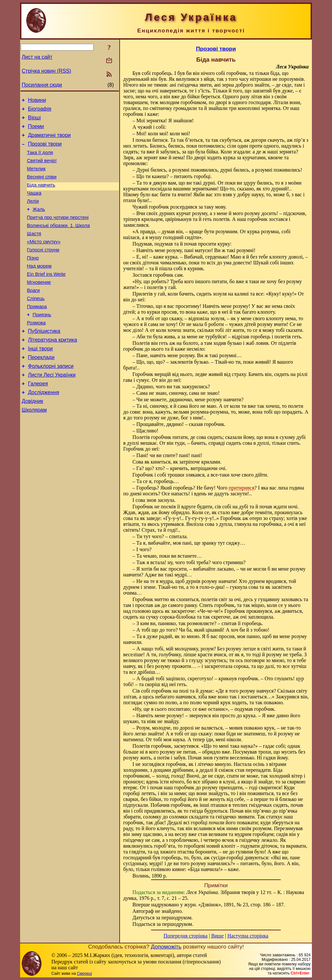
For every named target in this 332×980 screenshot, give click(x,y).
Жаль (39, 223)
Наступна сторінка (248, 936)
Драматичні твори (49, 140)
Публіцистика (44, 359)
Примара (37, 332)
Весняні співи (42, 187)
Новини (37, 101)
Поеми (36, 130)
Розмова (36, 350)
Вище (217, 936)
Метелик (36, 177)
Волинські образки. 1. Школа (58, 241)
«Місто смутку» (44, 259)
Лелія (33, 214)
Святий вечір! (42, 168)
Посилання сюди (42, 85)
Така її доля (40, 159)
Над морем (39, 286)
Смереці (84, 974)
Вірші (34, 121)
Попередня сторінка (185, 936)
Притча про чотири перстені (58, 232)
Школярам (34, 447)
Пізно (33, 277)
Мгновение (39, 305)
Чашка (34, 205)
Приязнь (42, 341)
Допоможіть (166, 947)
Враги (33, 314)
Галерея (38, 418)
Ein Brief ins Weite (46, 296)
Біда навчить (41, 196)
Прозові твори (45, 150)
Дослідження (43, 427)
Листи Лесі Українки (52, 408)
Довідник (32, 437)
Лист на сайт (37, 57)
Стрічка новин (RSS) (46, 71)
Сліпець (36, 323)
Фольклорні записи (51, 398)
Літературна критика (52, 369)
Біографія (40, 111)
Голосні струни (43, 268)
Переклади (41, 388)
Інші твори (40, 379)
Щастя (34, 250)
